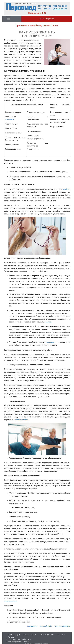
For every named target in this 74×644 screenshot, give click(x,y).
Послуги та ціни (14, 635)
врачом (49, 322)
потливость (10, 119)
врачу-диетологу (22, 420)
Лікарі (26, 635)
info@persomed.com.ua (20, 642)
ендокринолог (32, 626)
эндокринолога (10, 601)
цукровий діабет (46, 626)
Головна (11, 637)
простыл (51, 342)
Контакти (61, 635)
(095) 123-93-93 (45, 9)
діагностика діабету (62, 626)
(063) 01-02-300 (60, 9)
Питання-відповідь (47, 635)
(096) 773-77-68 (45, 6)
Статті (34, 635)
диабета (66, 189)
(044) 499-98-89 (60, 6)
